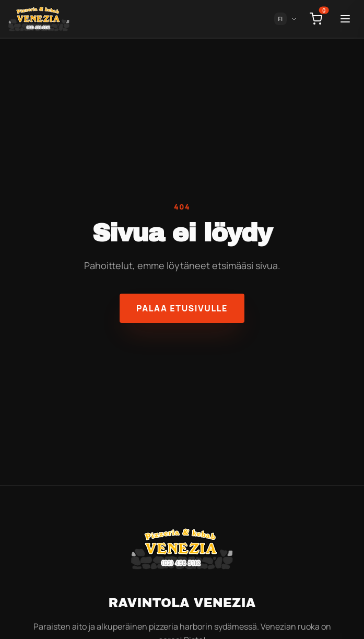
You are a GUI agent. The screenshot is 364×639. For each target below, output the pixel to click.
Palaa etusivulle (182, 308)
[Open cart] (316, 19)
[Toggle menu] (345, 19)
